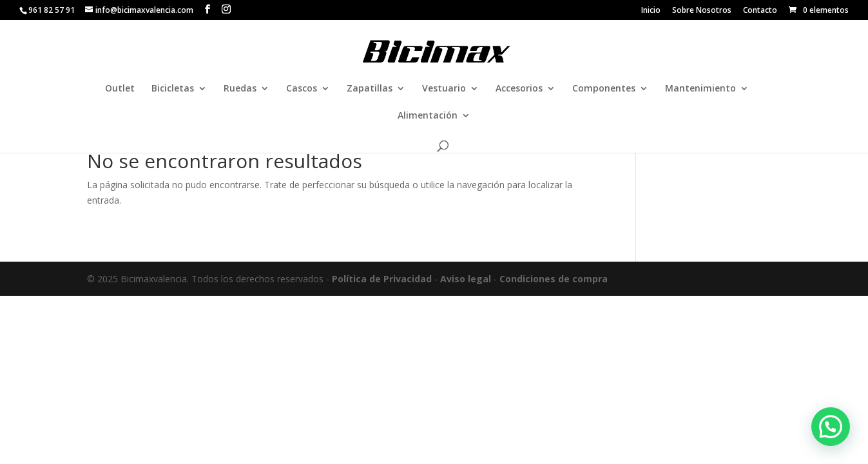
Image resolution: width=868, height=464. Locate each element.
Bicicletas (173, 89)
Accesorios (519, 89)
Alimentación (428, 116)
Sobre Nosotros (702, 11)
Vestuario (444, 89)
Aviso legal (466, 279)
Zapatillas (370, 89)
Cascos (302, 89)
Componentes (604, 89)
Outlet (120, 89)
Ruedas (240, 89)
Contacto (760, 11)
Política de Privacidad (382, 279)
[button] (831, 427)
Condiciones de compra (554, 279)
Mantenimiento (700, 89)
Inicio (651, 11)
